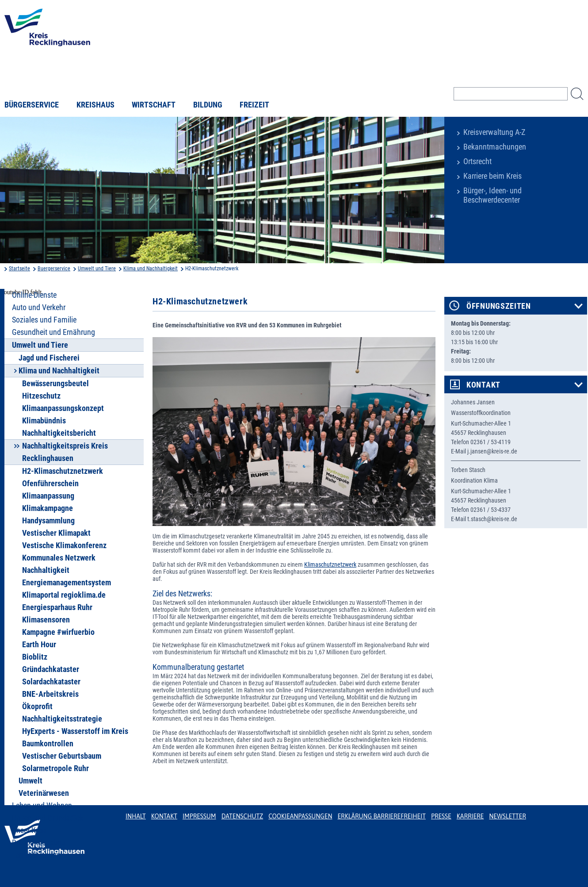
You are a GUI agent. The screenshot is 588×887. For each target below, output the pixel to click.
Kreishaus (95, 105)
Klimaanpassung (48, 496)
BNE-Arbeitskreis (50, 694)
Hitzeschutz (41, 396)
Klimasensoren (46, 620)
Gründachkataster (51, 669)
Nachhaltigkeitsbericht (59, 433)
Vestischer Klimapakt (56, 533)
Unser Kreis (29, 830)
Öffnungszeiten (499, 306)
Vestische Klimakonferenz (64, 545)
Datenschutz (242, 816)
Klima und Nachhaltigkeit (151, 269)
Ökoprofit (37, 707)
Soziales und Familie (44, 320)
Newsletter (507, 816)
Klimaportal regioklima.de (64, 595)
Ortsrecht (477, 161)
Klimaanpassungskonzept (63, 408)
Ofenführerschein (50, 484)
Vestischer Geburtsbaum (62, 756)
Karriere (470, 816)
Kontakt (483, 385)
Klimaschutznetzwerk (330, 564)
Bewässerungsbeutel (55, 384)
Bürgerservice (32, 105)
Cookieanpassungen (300, 816)
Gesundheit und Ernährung (53, 332)
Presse (441, 816)
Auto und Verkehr (39, 307)
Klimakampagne (48, 508)
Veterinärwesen (44, 793)
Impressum (199, 816)
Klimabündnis (44, 421)
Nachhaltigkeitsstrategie (62, 719)
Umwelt (31, 781)
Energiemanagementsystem (67, 583)
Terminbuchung (36, 855)
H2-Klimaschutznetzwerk (63, 471)
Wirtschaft (154, 105)
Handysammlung (48, 521)
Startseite (19, 269)
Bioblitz (35, 657)
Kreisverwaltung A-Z (494, 132)
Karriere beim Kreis (493, 176)
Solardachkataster (51, 682)
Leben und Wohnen (42, 806)
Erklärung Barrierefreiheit (381, 816)
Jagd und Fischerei (49, 358)
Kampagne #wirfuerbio (58, 632)
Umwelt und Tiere (97, 269)
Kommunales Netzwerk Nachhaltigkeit (59, 564)
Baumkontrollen (48, 744)
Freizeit (254, 105)
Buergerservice (54, 269)
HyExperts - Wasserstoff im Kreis (75, 731)
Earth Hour (39, 645)
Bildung (208, 105)
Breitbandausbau (39, 843)
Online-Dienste (34, 295)
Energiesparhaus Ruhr (57, 607)
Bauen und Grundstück (48, 818)
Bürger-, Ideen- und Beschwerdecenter (493, 195)
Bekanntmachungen (495, 147)
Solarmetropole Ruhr (55, 768)
